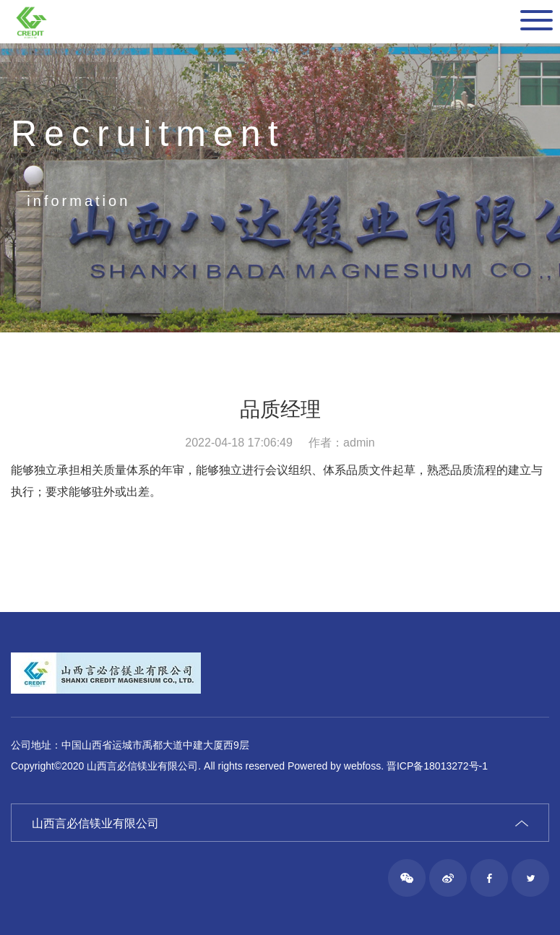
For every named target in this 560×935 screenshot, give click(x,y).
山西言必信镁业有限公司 (95, 823)
